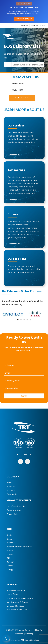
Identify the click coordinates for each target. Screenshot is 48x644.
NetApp (10, 570)
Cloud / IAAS (13, 594)
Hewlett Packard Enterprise (20, 547)
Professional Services (17, 610)
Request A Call (22, 98)
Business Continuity (16, 591)
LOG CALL (24, 25)
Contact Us (12, 494)
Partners (11, 490)
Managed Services (15, 606)
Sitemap (30, 634)
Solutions (11, 487)
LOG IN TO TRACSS (39, 25)
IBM (8, 558)
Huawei (10, 554)
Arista (9, 535)
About (10, 483)
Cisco (9, 539)
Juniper (10, 562)
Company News (14, 510)
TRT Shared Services (30, 640)
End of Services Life (16, 506)
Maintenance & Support (18, 602)
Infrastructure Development (20, 598)
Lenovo (10, 566)
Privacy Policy (13, 514)
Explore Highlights (24, 19)
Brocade (11, 543)
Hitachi (10, 550)
